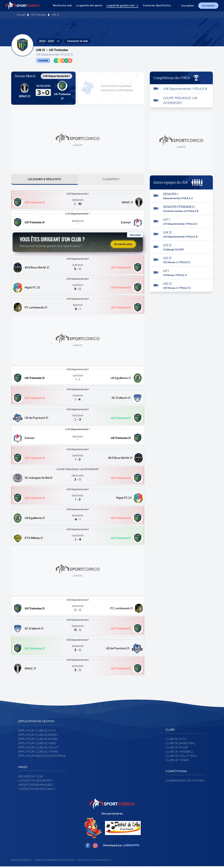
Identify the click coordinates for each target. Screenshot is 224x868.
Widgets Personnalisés (36, 786)
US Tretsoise (38, 15)
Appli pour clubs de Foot (37, 732)
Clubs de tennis (177, 761)
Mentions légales (21, 862)
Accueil (21, 15)
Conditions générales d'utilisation (55, 862)
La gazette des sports (35, 782)
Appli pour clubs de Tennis (38, 753)
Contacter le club (77, 41)
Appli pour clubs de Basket (38, 736)
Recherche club (30, 778)
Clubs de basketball (181, 745)
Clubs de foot (176, 740)
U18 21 (55, 15)
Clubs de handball (179, 753)
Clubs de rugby (177, 749)
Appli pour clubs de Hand (37, 745)
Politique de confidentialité (94, 862)
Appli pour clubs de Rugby (38, 740)
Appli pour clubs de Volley (39, 749)
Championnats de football (186, 782)
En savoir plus (123, 245)
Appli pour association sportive (42, 757)
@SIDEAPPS (131, 847)
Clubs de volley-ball (181, 757)
